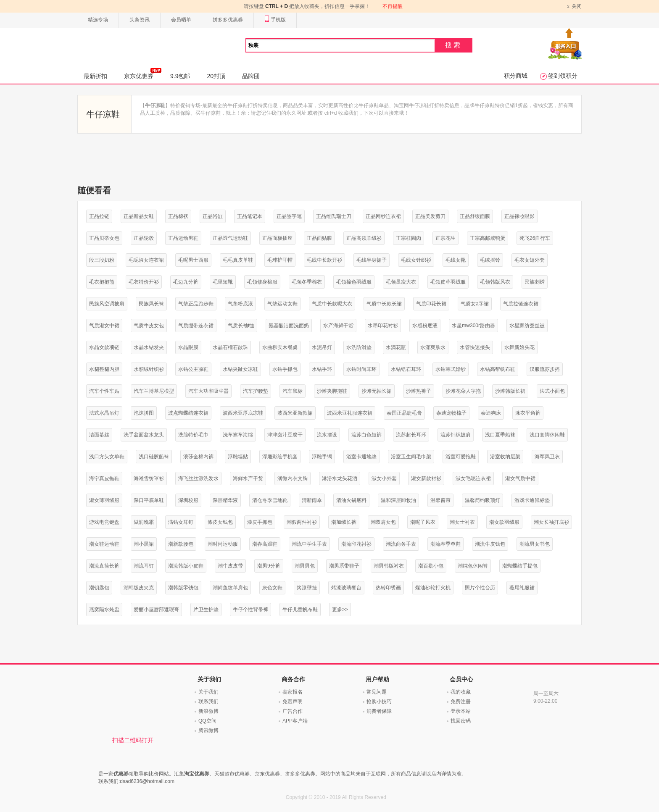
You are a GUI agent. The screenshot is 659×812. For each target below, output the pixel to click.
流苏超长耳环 (411, 435)
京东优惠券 (143, 74)
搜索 (453, 45)
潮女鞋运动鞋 (104, 544)
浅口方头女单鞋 (107, 457)
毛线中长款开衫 (324, 260)
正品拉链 (99, 216)
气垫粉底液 (240, 304)
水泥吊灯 (322, 347)
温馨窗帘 (440, 500)
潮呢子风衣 (423, 522)
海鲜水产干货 (248, 478)
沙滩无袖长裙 (377, 391)
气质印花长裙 (431, 304)
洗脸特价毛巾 (193, 435)
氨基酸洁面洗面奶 (289, 326)
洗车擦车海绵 (238, 435)
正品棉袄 (178, 216)
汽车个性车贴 (104, 391)
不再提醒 (393, 6)
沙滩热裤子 (419, 391)
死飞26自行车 (535, 238)
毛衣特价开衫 (144, 282)
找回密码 (461, 721)
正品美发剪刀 (430, 216)
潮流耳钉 (144, 566)
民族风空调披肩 (107, 304)
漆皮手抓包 (260, 522)
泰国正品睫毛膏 (404, 413)
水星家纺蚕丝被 (527, 326)
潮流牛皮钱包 (490, 544)
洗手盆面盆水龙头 (144, 435)
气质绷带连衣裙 (196, 326)
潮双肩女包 (383, 522)
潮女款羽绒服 (504, 522)
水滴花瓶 (396, 347)
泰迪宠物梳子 (451, 413)
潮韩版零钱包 (183, 588)
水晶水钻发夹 (149, 347)
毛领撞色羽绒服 (354, 282)
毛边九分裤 (186, 282)
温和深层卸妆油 (398, 500)
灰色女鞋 (272, 588)
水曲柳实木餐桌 (280, 347)
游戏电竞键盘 (104, 522)
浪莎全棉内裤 (198, 457)
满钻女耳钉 (181, 522)
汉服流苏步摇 (545, 369)
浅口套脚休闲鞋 (547, 435)
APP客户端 (295, 721)
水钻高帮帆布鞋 (498, 369)
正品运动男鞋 (183, 238)
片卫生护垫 (206, 610)
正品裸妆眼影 (519, 216)
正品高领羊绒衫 (364, 238)
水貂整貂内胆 (104, 369)
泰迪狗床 (491, 413)
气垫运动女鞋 (282, 304)
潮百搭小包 (431, 566)
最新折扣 (95, 76)
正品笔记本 (250, 216)
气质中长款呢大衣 (332, 304)
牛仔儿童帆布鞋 (300, 610)
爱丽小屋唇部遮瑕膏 (156, 610)
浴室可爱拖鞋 (461, 457)
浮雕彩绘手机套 (280, 457)
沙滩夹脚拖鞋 (332, 391)
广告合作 (293, 711)
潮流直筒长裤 (104, 566)
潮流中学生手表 (309, 544)
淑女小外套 (384, 478)
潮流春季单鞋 (445, 544)
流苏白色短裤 (366, 435)
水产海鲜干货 (338, 326)
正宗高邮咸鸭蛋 (488, 238)
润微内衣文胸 (293, 478)
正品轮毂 (144, 238)
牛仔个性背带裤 (250, 610)
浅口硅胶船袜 (154, 457)
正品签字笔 (289, 216)
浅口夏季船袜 (500, 435)
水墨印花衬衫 (383, 326)
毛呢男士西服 (193, 260)
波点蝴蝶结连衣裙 (188, 413)
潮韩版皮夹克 (139, 588)
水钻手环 (322, 369)
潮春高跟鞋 (265, 544)
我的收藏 (461, 692)
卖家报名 (293, 692)
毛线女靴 (456, 260)
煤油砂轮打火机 (433, 588)
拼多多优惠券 (228, 20)
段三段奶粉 (102, 260)
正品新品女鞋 (139, 216)
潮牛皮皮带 (230, 566)
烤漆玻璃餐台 (346, 588)
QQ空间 (207, 721)
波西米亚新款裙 (295, 413)
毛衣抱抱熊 (102, 282)
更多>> (340, 610)
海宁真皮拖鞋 (104, 478)
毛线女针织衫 (416, 260)
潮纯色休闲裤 (473, 566)
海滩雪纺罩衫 (149, 478)
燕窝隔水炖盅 (104, 610)
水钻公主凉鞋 (193, 369)
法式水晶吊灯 (104, 413)
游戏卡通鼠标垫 (532, 500)
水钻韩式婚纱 (451, 369)
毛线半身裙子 (372, 260)
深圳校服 (188, 500)
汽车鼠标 (293, 391)
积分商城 (516, 76)
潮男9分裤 (269, 566)
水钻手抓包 (285, 369)
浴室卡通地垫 (361, 457)
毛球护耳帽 (280, 260)
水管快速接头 (475, 347)
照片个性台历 (480, 588)
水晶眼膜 (188, 347)
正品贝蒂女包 (104, 238)
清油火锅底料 (351, 500)
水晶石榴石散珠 (230, 347)
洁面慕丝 (99, 435)
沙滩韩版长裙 (510, 391)
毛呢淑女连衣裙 (146, 260)
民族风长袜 (151, 304)
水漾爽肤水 (433, 347)
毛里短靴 (223, 282)
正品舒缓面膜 (475, 216)
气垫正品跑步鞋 (196, 304)
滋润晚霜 (144, 522)
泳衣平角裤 (528, 413)
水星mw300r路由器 (473, 326)
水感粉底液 (425, 326)
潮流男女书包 (535, 544)
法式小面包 (552, 391)
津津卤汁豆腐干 (285, 435)
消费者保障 (379, 711)
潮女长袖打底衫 (551, 522)
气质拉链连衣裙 (521, 304)
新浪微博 (208, 711)
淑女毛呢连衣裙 (473, 478)
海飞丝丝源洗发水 (198, 478)
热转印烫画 (388, 588)
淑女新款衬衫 (426, 478)
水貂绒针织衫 (149, 369)
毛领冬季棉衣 (307, 282)
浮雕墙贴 (238, 457)
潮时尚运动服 (223, 544)
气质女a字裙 (475, 304)
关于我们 (208, 692)
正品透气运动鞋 (230, 238)
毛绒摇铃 (490, 260)
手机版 (275, 20)
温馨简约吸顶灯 (482, 500)
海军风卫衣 (547, 457)
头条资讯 (140, 20)
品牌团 (251, 76)
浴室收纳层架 (505, 457)
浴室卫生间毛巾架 (411, 457)
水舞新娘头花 (519, 347)
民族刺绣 (535, 282)
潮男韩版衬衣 (389, 566)
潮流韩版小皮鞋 (186, 566)
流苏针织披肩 (456, 435)
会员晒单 (181, 20)
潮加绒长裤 (344, 522)
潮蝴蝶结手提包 (520, 566)
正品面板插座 (277, 238)
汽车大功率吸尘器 (208, 391)
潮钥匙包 (99, 588)
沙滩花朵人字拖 (463, 391)
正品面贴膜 (319, 238)
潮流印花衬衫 (356, 544)
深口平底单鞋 (149, 500)
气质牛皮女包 (149, 326)
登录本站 (461, 711)
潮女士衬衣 (462, 522)
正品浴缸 (213, 216)
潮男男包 (305, 566)
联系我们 (208, 702)
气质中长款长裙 (384, 304)
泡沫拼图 (144, 413)
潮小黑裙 (144, 544)
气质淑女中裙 (104, 326)
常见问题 (377, 692)
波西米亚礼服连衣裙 (350, 413)
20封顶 (216, 76)
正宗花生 (445, 238)
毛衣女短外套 (530, 260)
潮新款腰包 (181, 544)
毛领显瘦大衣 (401, 282)
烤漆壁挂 (307, 588)
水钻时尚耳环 (361, 369)
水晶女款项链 (104, 347)
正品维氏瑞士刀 (334, 216)
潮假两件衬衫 (302, 522)
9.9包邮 (180, 76)
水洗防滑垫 (359, 347)
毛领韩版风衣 (495, 282)
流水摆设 (327, 435)
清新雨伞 (312, 500)
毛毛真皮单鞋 (238, 260)
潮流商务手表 (401, 544)
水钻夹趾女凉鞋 (240, 369)
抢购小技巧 (379, 702)
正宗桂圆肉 (409, 238)
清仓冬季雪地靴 (270, 500)
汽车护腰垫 (256, 391)
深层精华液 (225, 500)
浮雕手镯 (322, 457)
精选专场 (98, 20)
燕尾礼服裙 (522, 588)
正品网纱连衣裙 (383, 216)
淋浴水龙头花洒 (340, 478)
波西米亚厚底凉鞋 (243, 413)
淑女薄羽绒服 (104, 500)
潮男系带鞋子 (344, 566)
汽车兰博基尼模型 (154, 391)
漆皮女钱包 (220, 522)
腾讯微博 (208, 731)
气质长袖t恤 (241, 326)
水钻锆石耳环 (406, 369)
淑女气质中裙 (520, 478)
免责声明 (293, 702)
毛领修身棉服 (262, 282)
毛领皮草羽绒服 (448, 282)
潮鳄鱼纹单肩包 (230, 588)
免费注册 (461, 702)
